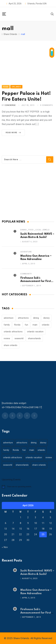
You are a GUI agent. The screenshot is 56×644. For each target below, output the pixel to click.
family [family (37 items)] (7, 325)
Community (26, 274)
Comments (47, 105)
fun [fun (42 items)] (26, 325)
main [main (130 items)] (35, 325)
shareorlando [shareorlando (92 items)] (34, 338)
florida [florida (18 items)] (17, 325)
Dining (24, 230)
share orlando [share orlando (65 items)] (11, 345)
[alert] (28, 487)
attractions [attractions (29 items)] (23, 318)
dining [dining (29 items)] (36, 318)
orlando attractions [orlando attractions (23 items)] (13, 332)
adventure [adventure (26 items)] (9, 318)
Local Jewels (42, 230)
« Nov (5, 547)
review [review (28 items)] (7, 338)
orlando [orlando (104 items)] (46, 325)
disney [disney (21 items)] (46, 318)
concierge (10, 105)
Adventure (26, 252)
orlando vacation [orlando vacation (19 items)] (35, 332)
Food (31, 230)
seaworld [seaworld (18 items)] (19, 338)
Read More (14, 133)
